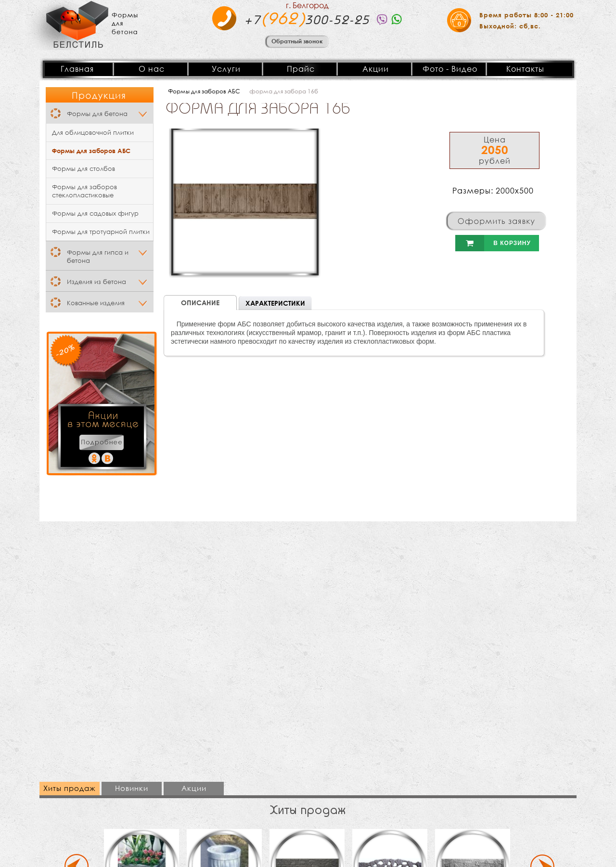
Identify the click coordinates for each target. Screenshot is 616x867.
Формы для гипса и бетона (98, 257)
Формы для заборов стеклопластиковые (84, 191)
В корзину (493, 243)
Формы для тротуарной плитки (101, 232)
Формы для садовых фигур (95, 214)
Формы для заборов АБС (91, 151)
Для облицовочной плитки (93, 133)
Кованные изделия (96, 303)
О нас (152, 69)
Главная (77, 69)
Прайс (301, 69)
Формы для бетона (97, 114)
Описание (200, 303)
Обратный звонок (297, 41)
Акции (376, 69)
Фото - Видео (450, 69)
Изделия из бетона (96, 282)
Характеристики (275, 303)
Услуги (226, 69)
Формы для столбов (83, 169)
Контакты (525, 69)
